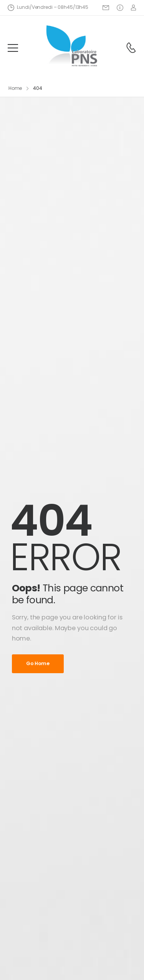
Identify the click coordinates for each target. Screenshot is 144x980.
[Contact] (131, 48)
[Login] (133, 7)
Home (15, 88)
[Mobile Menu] (13, 48)
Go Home (38, 663)
